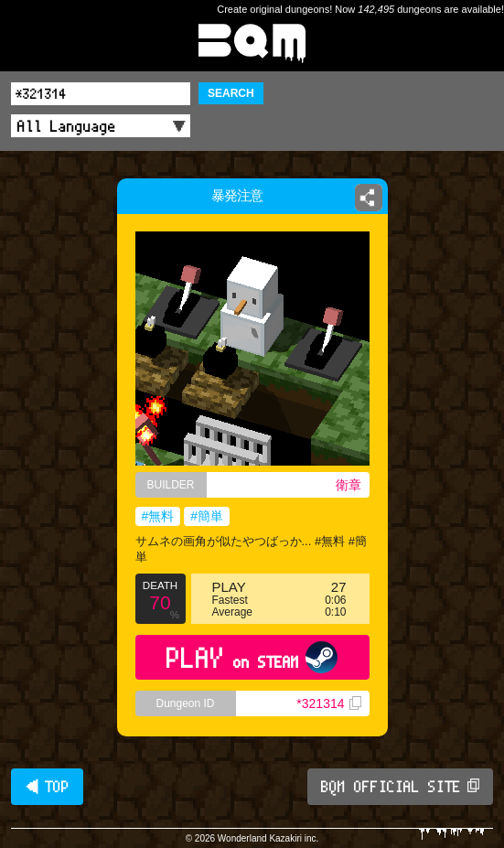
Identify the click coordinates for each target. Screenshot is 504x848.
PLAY (252, 657)
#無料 (158, 516)
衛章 (349, 485)
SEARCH (231, 93)
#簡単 (207, 516)
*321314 (328, 703)
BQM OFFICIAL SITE (400, 787)
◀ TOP (47, 787)
